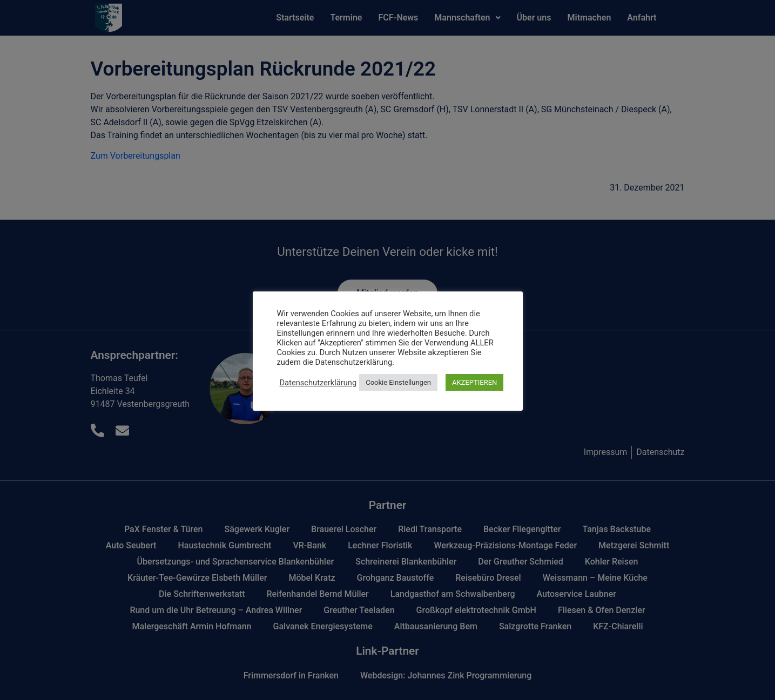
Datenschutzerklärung (318, 383)
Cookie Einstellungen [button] (398, 382)
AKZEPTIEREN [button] (474, 382)
